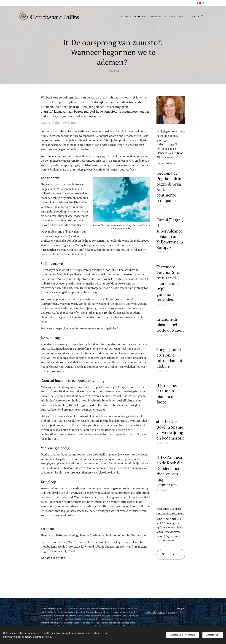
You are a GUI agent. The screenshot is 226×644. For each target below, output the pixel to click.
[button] (197, 16)
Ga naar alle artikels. (53, 558)
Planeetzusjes (165, 153)
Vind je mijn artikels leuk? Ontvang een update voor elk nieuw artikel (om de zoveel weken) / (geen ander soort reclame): (170, 530)
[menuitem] (124, 16)
